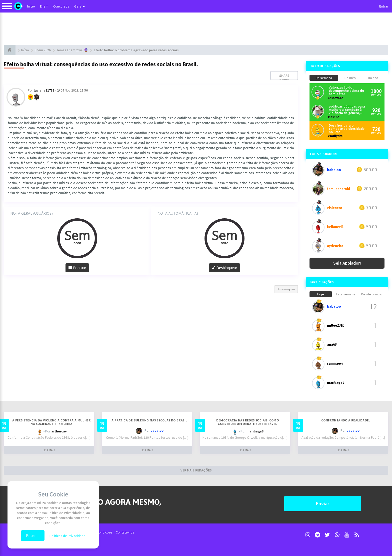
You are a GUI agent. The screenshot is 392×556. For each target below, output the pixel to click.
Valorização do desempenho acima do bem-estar (346, 91)
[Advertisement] (196, 29)
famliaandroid (338, 189)
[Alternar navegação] (7, 9)
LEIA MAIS (49, 450)
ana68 (332, 344)
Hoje (321, 294)
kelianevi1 (335, 227)
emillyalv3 (336, 136)
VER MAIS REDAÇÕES (196, 470)
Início (31, 6)
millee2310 (335, 325)
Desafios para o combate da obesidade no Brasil (347, 129)
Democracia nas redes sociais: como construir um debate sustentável (248, 422)
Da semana (324, 78)
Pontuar (77, 268)
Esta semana (345, 294)
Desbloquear (224, 268)
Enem (44, 6)
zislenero (335, 208)
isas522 (333, 117)
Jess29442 (335, 98)
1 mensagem (286, 289)
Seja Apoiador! (347, 263)
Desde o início (372, 294)
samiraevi (335, 363)
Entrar (384, 6)
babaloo (334, 170)
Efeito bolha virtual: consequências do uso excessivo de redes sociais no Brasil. (101, 64)
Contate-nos (125, 532)
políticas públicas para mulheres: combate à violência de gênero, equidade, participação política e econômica (347, 110)
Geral (79, 6)
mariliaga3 (336, 382)
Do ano (373, 78)
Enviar (322, 503)
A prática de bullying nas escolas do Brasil (149, 420)
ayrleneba (335, 246)
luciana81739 (44, 90)
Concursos (61, 6)
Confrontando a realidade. (345, 420)
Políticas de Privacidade (67, 536)
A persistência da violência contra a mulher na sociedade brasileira (51, 422)
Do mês (350, 78)
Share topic (284, 78)
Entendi (33, 535)
